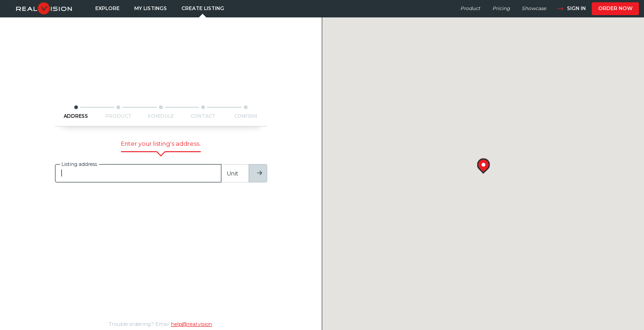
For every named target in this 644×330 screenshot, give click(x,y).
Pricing (501, 8)
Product (470, 8)
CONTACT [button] (203, 116)
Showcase (534, 8)
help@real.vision (192, 324)
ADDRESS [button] (76, 116)
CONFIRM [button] (246, 116)
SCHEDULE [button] (161, 116)
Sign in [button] (571, 9)
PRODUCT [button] (118, 116)
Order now (615, 8)
